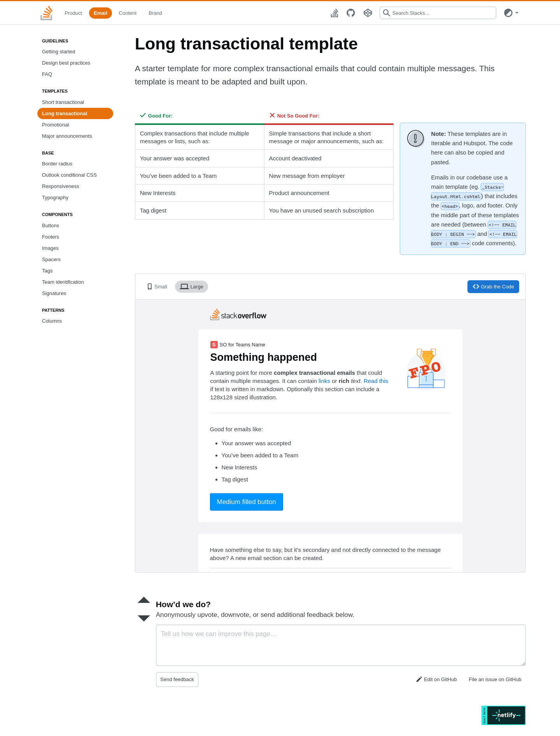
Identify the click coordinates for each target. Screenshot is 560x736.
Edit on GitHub (436, 679)
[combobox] (438, 13)
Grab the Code (493, 286)
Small (157, 286)
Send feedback (177, 679)
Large (192, 286)
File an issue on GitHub (495, 679)
